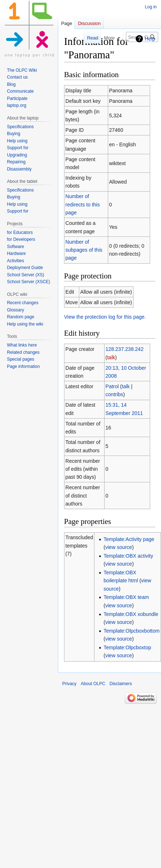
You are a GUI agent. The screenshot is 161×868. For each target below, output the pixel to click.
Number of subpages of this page (84, 250)
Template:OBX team (126, 597)
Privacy (69, 684)
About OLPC (93, 684)
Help (150, 39)
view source (119, 547)
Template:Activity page (129, 539)
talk (111, 357)
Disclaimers (121, 684)
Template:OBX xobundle (131, 614)
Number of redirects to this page (83, 204)
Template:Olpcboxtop (127, 647)
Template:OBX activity (128, 556)
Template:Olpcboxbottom (132, 631)
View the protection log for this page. (105, 317)
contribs (115, 394)
